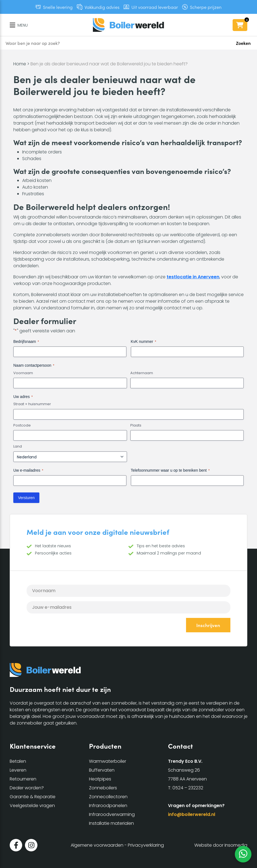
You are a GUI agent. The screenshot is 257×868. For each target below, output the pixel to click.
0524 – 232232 (188, 788)
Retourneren (23, 779)
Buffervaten (102, 770)
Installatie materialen (111, 823)
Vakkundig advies (102, 7)
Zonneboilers (103, 788)
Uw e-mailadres (28, 471)
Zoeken (243, 43)
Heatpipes (100, 779)
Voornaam (23, 373)
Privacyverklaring (146, 845)
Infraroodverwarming (112, 814)
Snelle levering (58, 7)
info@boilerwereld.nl (192, 814)
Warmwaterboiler (108, 761)
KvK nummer (144, 342)
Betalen (18, 761)
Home (20, 64)
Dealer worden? (27, 788)
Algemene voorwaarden (97, 845)
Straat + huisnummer (32, 404)
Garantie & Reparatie (33, 797)
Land (18, 446)
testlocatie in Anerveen (193, 277)
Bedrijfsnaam (26, 342)
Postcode (22, 425)
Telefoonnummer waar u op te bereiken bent (170, 471)
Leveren (18, 770)
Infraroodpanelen (108, 806)
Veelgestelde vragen (32, 806)
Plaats (136, 425)
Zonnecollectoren (108, 797)
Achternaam (142, 373)
